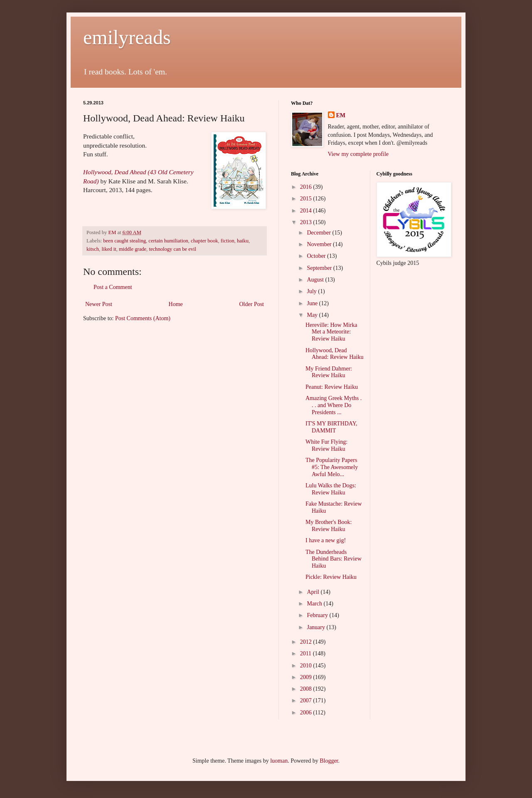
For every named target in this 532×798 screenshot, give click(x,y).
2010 (307, 666)
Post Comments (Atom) (143, 318)
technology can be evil (172, 249)
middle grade (133, 249)
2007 (307, 700)
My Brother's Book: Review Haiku (329, 526)
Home (176, 304)
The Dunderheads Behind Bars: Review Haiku (334, 559)
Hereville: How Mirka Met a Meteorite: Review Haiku (331, 332)
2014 (307, 211)
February (318, 615)
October (317, 256)
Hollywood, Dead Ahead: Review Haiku (334, 354)
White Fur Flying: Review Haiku (326, 445)
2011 (307, 653)
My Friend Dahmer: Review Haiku (329, 372)
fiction (228, 241)
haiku (243, 241)
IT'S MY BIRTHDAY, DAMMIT (331, 427)
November (320, 244)
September (320, 268)
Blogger (329, 761)
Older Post (252, 304)
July (312, 291)
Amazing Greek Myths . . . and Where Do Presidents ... (334, 405)
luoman (279, 761)
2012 (307, 642)
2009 (307, 677)
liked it (109, 249)
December (319, 233)
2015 (307, 199)
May (313, 315)
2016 (307, 187)
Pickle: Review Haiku (331, 577)
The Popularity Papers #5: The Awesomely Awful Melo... (332, 467)
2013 (307, 222)
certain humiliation (168, 241)
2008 (307, 689)
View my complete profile (358, 154)
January (316, 627)
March (315, 604)
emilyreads (127, 37)
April (314, 592)
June (313, 303)
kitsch (93, 249)
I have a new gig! (326, 540)
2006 (307, 713)
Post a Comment (113, 287)
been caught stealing (124, 241)
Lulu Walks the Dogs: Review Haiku (331, 489)
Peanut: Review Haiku (332, 387)
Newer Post (99, 304)
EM (341, 115)
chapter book (204, 241)
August (316, 280)
